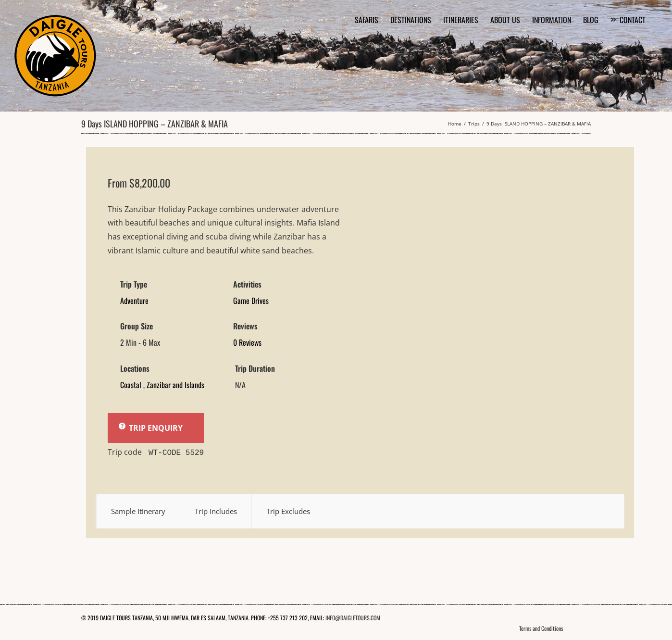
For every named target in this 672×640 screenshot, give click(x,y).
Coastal (131, 385)
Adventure (134, 301)
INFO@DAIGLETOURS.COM (353, 617)
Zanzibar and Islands (175, 385)
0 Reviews (247, 342)
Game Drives (251, 301)
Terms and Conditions (541, 627)
